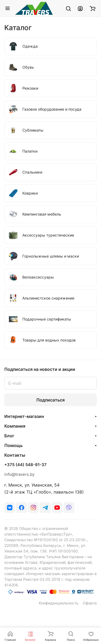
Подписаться (50, 400)
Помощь (13, 445)
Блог (9, 436)
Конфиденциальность (59, 603)
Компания (15, 426)
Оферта (90, 603)
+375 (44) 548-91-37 (25, 465)
